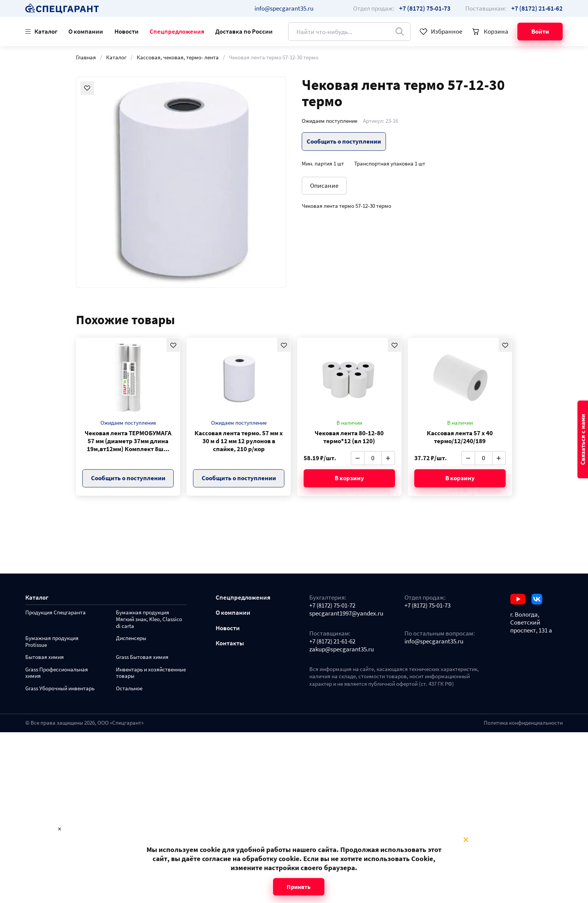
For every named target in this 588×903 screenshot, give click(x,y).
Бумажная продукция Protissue (52, 642)
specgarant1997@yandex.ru (346, 613)
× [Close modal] (466, 840)
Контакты (230, 643)
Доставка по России (244, 31)
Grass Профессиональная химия (57, 673)
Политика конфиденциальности (523, 723)
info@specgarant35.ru (284, 8)
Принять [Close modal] (299, 887)
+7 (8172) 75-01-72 (332, 605)
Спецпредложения (177, 31)
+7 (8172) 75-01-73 (427, 605)
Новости (127, 31)
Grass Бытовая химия (142, 657)
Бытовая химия (45, 657)
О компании (86, 31)
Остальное (129, 689)
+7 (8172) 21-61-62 (332, 641)
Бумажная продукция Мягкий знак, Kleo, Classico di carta (149, 619)
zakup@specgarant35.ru (342, 649)
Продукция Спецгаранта (56, 613)
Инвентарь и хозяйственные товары (151, 673)
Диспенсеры (131, 638)
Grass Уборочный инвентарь (60, 689)
